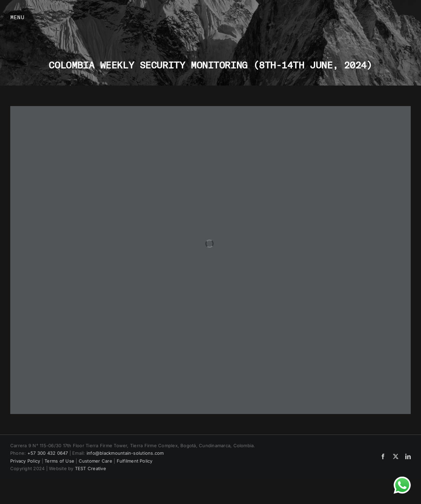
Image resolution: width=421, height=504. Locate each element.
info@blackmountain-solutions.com (125, 453)
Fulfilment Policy (135, 461)
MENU (17, 17)
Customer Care (95, 461)
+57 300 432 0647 (48, 453)
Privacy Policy (25, 461)
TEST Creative (91, 468)
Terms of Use (59, 461)
